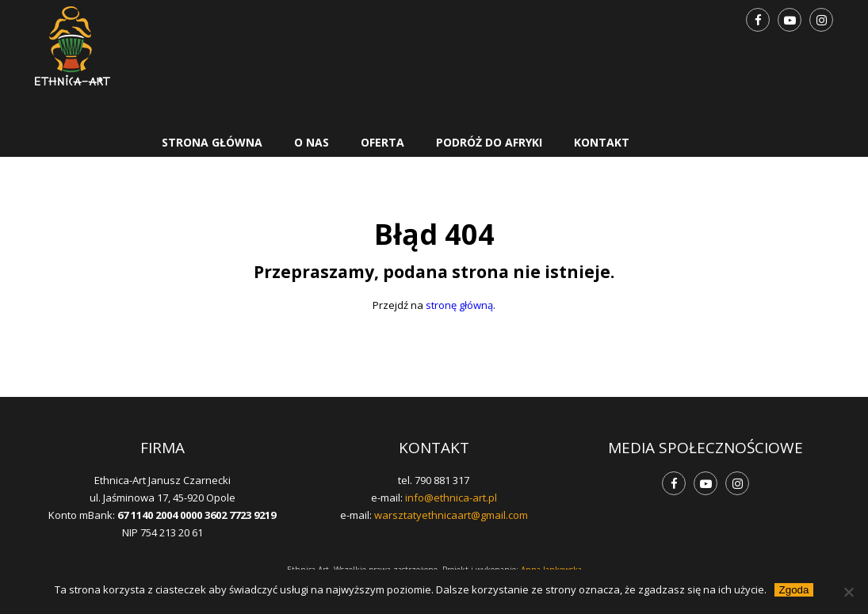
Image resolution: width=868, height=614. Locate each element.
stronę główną (459, 305)
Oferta (382, 142)
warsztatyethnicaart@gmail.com (451, 515)
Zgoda (794, 590)
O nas (312, 142)
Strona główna (212, 142)
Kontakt (602, 142)
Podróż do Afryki (489, 142)
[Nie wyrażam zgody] (848, 592)
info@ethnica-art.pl (451, 498)
